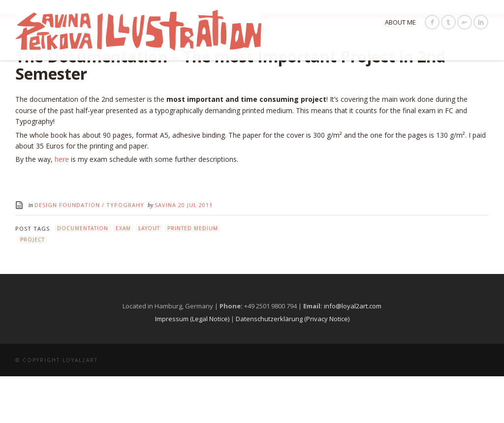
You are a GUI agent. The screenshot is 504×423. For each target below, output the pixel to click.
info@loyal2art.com (353, 353)
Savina (166, 252)
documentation (83, 275)
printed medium (193, 275)
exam (123, 275)
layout (149, 275)
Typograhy (125, 252)
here (62, 206)
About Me (400, 22)
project (32, 286)
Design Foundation (67, 252)
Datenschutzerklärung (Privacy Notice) (293, 365)
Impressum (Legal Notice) (192, 365)
